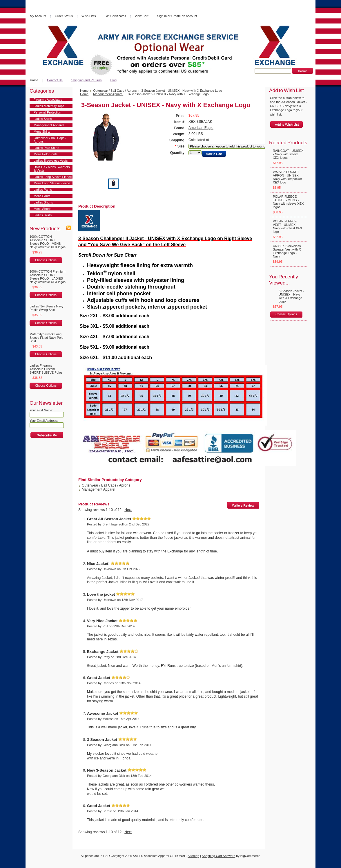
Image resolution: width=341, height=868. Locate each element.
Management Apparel (49, 125)
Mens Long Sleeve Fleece (52, 183)
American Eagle (201, 128)
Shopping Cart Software (218, 856)
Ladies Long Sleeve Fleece (53, 177)
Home (84, 94)
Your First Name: (41, 410)
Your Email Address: (44, 421)
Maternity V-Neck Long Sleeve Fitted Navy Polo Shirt (46, 338)
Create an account (184, 16)
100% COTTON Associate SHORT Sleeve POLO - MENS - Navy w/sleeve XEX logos (48, 242)
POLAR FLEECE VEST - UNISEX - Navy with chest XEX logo (288, 226)
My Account (38, 16)
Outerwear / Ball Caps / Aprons (50, 140)
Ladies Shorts (43, 202)
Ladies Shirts (43, 119)
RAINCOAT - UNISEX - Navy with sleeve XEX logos (288, 154)
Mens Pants (42, 196)
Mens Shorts (42, 209)
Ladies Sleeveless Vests (51, 161)
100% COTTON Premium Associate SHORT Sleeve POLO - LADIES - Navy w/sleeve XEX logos (48, 277)
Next (128, 510)
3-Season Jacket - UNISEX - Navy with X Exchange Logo (291, 296)
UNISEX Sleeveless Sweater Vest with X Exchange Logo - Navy (287, 251)
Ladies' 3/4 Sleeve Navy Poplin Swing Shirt (46, 308)
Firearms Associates (48, 100)
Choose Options (46, 260)
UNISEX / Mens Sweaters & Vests (52, 169)
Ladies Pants (43, 190)
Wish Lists (89, 16)
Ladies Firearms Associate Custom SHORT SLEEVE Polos (46, 369)
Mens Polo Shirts (46, 154)
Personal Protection (47, 112)
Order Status (64, 16)
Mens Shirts (42, 132)
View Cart (142, 16)
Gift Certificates (115, 16)
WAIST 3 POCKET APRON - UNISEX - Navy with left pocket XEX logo (287, 177)
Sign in (162, 16)
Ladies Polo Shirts (46, 148)
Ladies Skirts (43, 215)
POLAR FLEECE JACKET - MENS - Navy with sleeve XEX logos (288, 202)
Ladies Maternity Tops (49, 106)
